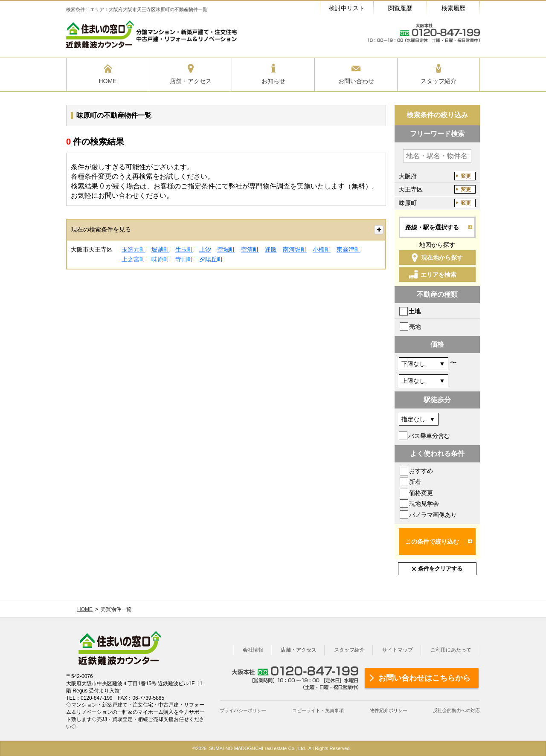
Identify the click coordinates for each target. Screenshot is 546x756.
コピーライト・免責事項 (318, 710)
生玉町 (184, 249)
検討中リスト (347, 8)
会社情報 (253, 650)
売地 (415, 327)
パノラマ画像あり (433, 515)
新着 (415, 482)
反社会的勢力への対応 (456, 710)
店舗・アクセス (299, 650)
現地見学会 (424, 504)
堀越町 (160, 249)
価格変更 (421, 493)
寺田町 (184, 259)
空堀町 (226, 249)
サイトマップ (398, 650)
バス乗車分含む (429, 436)
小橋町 (322, 249)
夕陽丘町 (211, 259)
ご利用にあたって (451, 650)
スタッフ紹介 (349, 650)
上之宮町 (134, 259)
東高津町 (349, 249)
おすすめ (421, 471)
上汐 (205, 249)
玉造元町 (134, 249)
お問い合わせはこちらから (424, 678)
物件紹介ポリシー (389, 710)
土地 (415, 311)
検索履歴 (453, 8)
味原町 (160, 259)
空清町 (250, 249)
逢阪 (271, 249)
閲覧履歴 (400, 8)
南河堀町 (295, 249)
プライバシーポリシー (243, 710)
